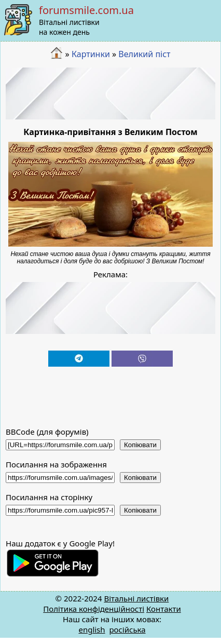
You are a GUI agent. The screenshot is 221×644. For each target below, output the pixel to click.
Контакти (164, 609)
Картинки (91, 54)
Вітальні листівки (136, 598)
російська (127, 629)
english (92, 629)
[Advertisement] (111, 93)
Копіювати (140, 445)
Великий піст (144, 54)
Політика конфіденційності (94, 609)
